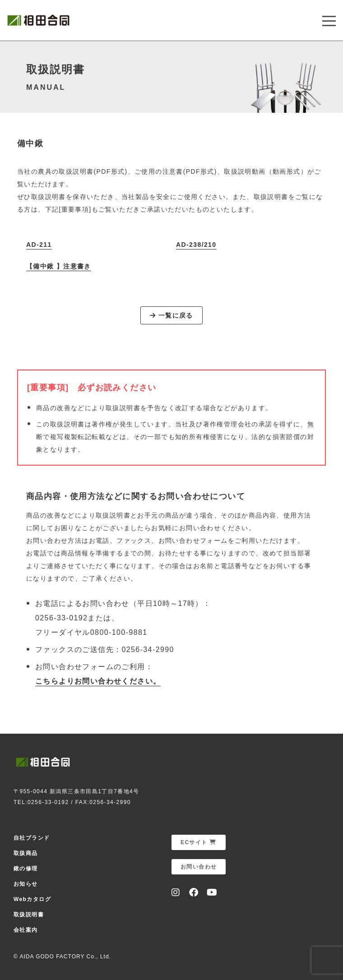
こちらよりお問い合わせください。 (98, 681)
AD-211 (39, 245)
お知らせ (26, 884)
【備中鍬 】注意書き (59, 266)
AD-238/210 (196, 245)
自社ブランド (32, 838)
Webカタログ (32, 899)
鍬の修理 (26, 869)
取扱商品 (26, 853)
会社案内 (26, 930)
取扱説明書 (29, 915)
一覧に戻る (171, 315)
